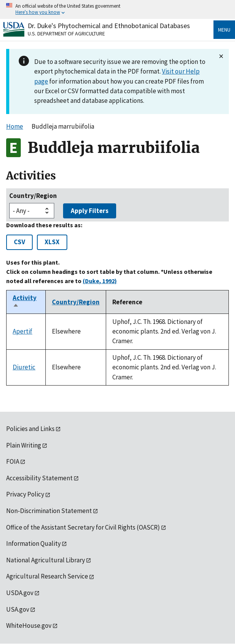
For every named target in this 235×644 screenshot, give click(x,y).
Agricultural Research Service (47, 576)
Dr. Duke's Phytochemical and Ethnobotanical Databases (109, 26)
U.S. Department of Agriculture (66, 34)
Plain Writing (24, 445)
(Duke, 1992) (100, 281)
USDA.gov (20, 593)
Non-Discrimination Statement (49, 511)
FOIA (13, 461)
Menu (224, 30)
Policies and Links (30, 429)
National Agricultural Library (46, 560)
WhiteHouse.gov (29, 626)
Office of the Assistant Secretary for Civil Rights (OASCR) (83, 527)
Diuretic (24, 367)
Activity (25, 302)
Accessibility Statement (39, 478)
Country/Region (33, 196)
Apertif (22, 331)
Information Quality (33, 543)
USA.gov (18, 609)
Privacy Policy (25, 494)
